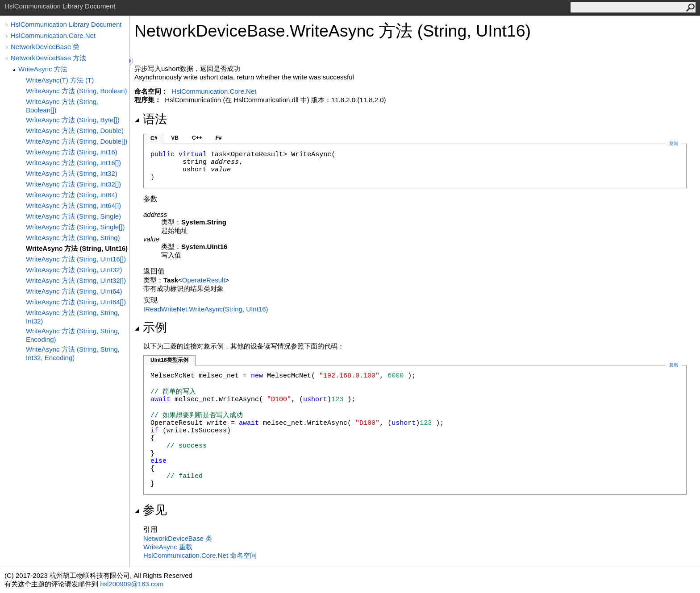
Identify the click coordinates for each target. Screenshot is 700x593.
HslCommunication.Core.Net (53, 35)
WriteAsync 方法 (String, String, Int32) (73, 317)
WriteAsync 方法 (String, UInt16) (77, 248)
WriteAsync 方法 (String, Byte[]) (73, 120)
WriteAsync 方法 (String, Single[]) (75, 227)
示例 (151, 328)
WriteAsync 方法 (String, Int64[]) (73, 205)
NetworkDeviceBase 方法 (48, 58)
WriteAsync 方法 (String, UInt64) (74, 291)
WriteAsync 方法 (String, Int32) (72, 173)
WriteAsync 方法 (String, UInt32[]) (76, 280)
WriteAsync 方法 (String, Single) (73, 216)
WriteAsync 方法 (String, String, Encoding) (73, 335)
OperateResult (204, 280)
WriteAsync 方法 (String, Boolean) (76, 91)
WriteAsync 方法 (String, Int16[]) (73, 163)
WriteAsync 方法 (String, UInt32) (74, 270)
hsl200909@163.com (132, 584)
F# (219, 138)
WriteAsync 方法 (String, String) (73, 238)
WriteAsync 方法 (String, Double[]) (77, 141)
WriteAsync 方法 (43, 69)
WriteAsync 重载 (168, 547)
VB (175, 138)
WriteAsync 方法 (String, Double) (75, 131)
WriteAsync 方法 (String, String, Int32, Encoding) (73, 353)
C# (154, 138)
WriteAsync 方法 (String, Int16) (72, 152)
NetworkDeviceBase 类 (45, 47)
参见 (151, 510)
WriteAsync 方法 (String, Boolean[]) (62, 106)
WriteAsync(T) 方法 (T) (60, 80)
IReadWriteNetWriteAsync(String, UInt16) (206, 309)
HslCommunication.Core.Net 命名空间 (200, 555)
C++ (197, 138)
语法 (151, 119)
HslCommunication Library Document (66, 24)
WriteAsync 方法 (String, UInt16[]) (76, 259)
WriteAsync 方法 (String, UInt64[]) (76, 302)
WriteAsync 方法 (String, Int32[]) (73, 184)
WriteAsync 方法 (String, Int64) (72, 195)
